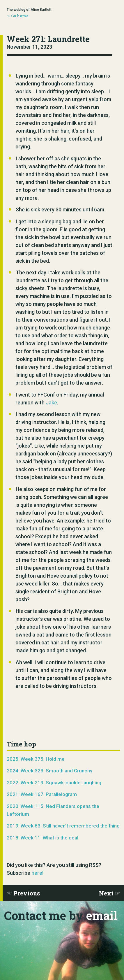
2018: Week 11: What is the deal (42, 838)
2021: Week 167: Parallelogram (42, 794)
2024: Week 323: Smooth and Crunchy (49, 771)
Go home (20, 16)
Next (106, 893)
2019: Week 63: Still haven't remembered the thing (63, 826)
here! (37, 873)
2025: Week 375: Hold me (36, 759)
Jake (51, 403)
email (102, 915)
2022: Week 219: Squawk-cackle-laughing (54, 783)
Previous (27, 893)
